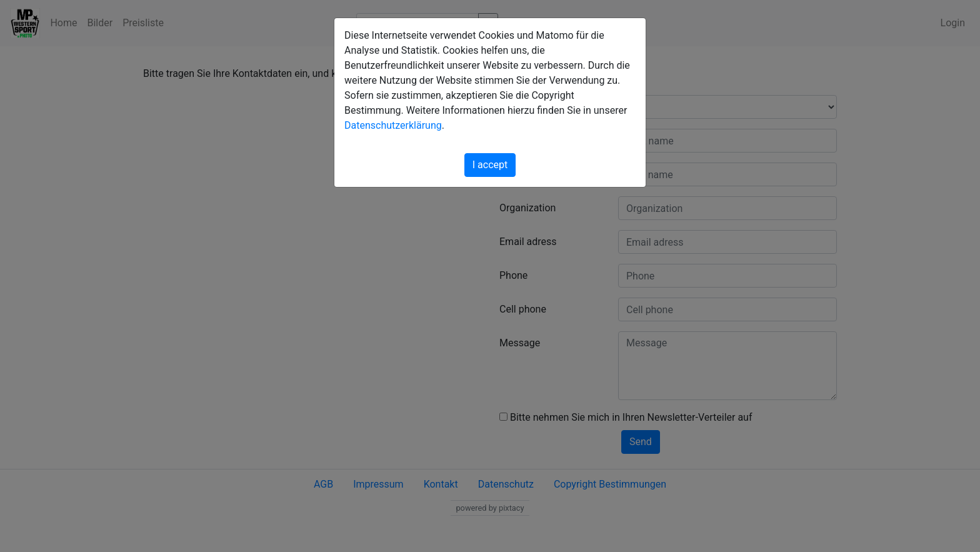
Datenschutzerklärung (393, 125)
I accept (490, 165)
